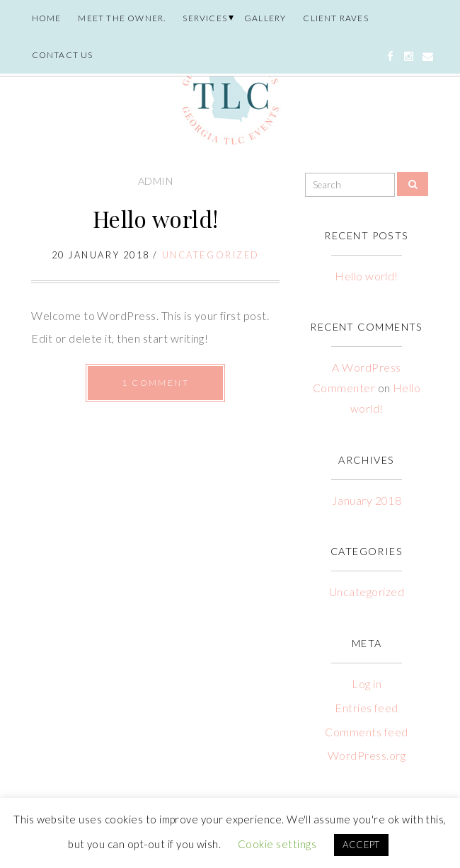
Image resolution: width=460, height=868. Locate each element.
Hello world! (156, 218)
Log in (367, 684)
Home (47, 18)
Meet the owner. (122, 18)
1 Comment (155, 383)
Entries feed (367, 708)
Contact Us (63, 55)
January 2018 (367, 500)
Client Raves (335, 18)
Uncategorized (211, 255)
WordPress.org (367, 755)
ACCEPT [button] (361, 845)
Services (205, 18)
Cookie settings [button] (277, 844)
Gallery (265, 18)
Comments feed (366, 732)
